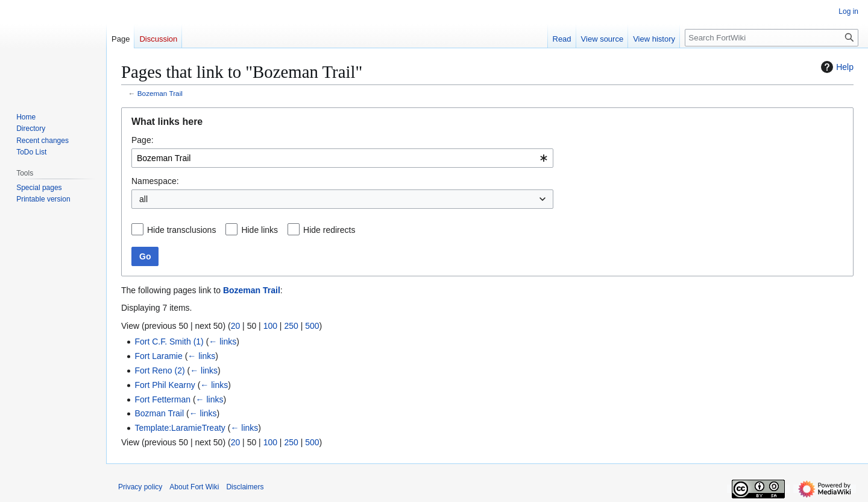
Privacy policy (140, 487)
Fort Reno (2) (159, 370)
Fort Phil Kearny (165, 385)
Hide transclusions (181, 230)
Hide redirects (329, 230)
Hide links (259, 230)
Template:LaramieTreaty (180, 428)
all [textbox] (143, 199)
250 (291, 326)
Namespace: (155, 181)
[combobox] (342, 158)
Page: (143, 140)
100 (270, 326)
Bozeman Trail (160, 93)
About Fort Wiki (194, 487)
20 (236, 326)
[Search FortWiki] (772, 38)
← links (222, 342)
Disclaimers (245, 487)
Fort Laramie (158, 356)
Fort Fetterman (162, 399)
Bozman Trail (159, 413)
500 (312, 326)
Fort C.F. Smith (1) (169, 342)
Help (836, 67)
